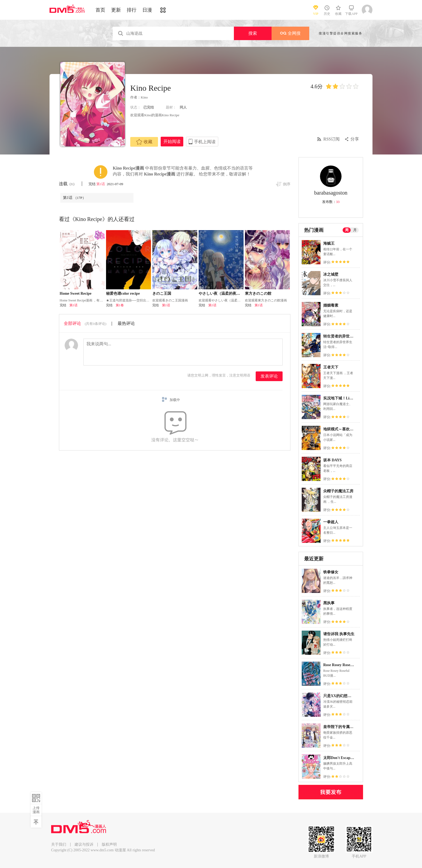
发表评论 (269, 376)
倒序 (287, 184)
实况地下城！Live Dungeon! (346, 398)
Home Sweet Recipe (76, 294)
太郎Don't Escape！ (340, 758)
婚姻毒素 (331, 305)
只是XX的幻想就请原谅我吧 (347, 696)
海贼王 (329, 243)
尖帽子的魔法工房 (338, 491)
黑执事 (329, 603)
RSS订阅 (332, 139)
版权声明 (109, 844)
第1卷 (120, 305)
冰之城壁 (331, 274)
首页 (100, 10)
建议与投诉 (84, 844)
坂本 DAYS (332, 460)
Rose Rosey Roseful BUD (343, 665)
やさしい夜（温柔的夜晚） (221, 294)
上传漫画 (36, 810)
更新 (116, 10)
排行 (132, 10)
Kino (144, 97)
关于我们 (59, 844)
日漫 (147, 10)
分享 (355, 139)
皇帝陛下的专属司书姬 (342, 727)
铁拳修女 (331, 572)
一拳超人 (331, 522)
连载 (68, 184)
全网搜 (290, 33)
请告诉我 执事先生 (339, 634)
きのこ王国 (162, 294)
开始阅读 (172, 141)
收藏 (144, 142)
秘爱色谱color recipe (123, 294)
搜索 (253, 33)
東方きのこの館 (258, 294)
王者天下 (331, 367)
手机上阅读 (205, 142)
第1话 (101, 184)
